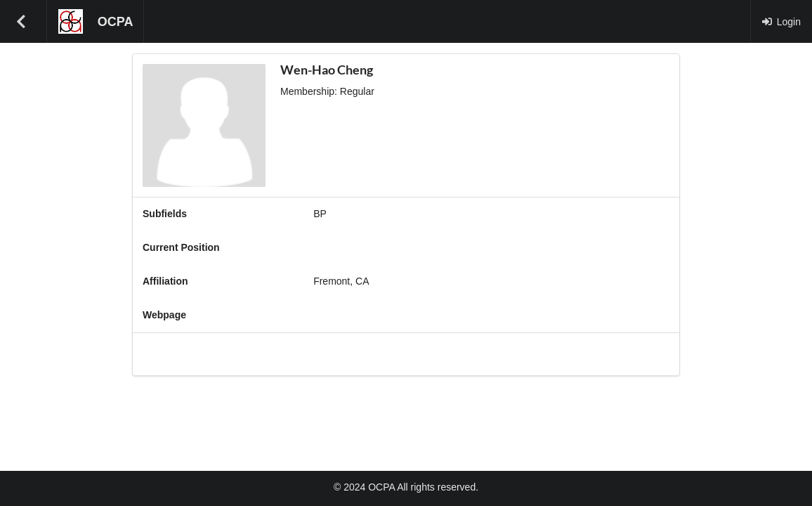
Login (781, 22)
